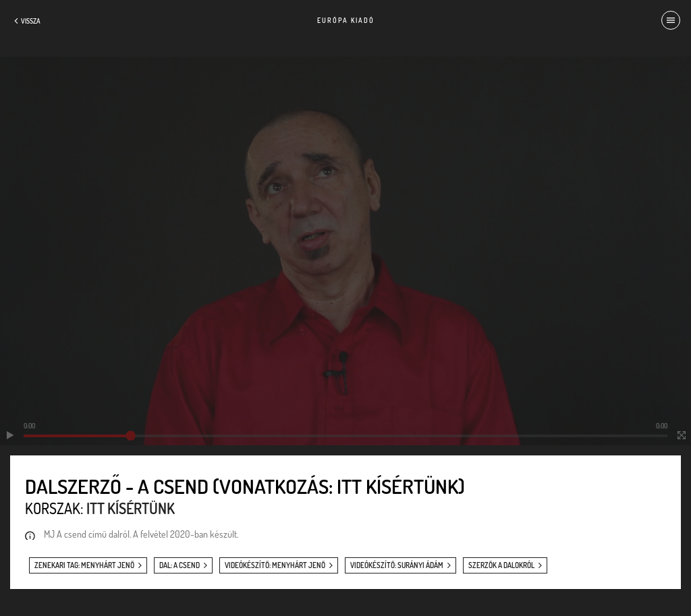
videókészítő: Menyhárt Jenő (275, 565)
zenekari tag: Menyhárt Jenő (84, 565)
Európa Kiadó (346, 20)
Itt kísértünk (131, 508)
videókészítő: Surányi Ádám (397, 565)
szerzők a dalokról (501, 565)
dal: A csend (179, 565)
